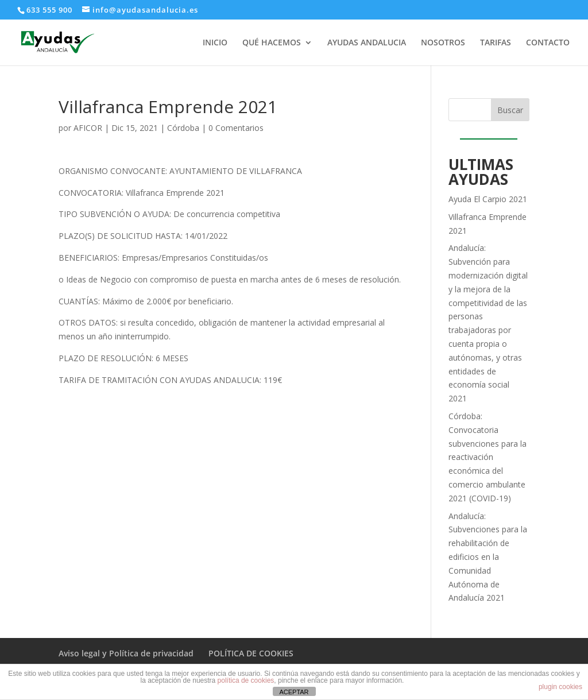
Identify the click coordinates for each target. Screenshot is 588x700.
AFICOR (88, 128)
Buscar (510, 110)
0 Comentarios (236, 128)
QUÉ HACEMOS (272, 43)
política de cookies (246, 680)
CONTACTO (548, 43)
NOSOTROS (443, 43)
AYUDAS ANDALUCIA (367, 43)
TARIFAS (496, 43)
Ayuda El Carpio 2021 (488, 199)
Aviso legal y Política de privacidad (126, 653)
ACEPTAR (294, 692)
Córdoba (183, 128)
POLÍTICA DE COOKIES (251, 653)
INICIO (215, 43)
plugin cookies (560, 687)
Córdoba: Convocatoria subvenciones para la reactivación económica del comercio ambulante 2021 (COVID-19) (488, 457)
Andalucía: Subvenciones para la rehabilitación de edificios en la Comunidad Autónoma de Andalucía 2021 (488, 557)
